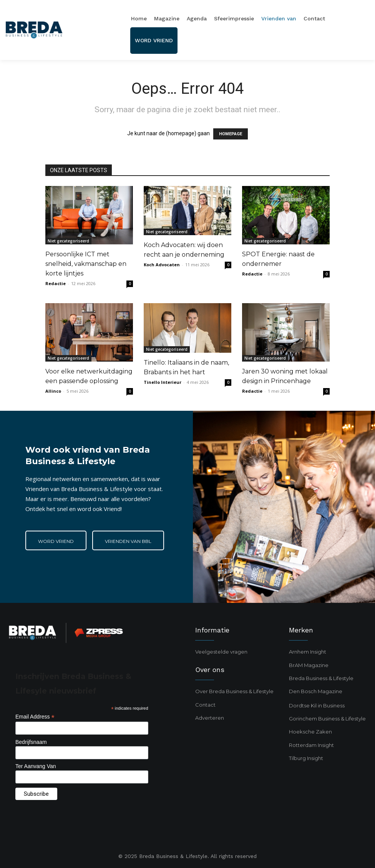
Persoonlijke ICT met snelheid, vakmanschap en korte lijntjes (86, 264)
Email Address (35, 717)
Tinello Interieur (163, 382)
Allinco (53, 391)
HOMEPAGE (231, 134)
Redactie (56, 283)
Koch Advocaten (162, 265)
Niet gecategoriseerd (68, 241)
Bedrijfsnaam (31, 742)
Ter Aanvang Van (36, 766)
